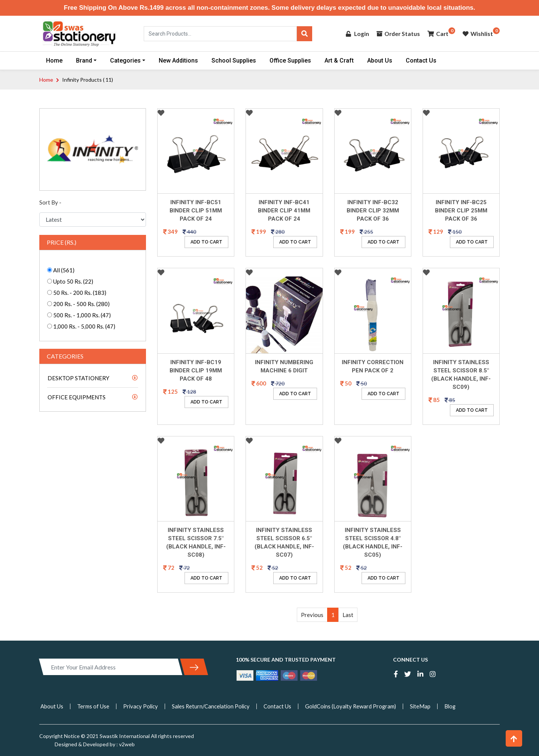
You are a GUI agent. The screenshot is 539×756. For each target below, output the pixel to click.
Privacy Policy (141, 706)
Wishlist (478, 34)
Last (348, 615)
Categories (125, 61)
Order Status (397, 34)
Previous (312, 615)
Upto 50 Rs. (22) (73, 281)
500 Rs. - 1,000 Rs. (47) (81, 315)
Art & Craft (339, 61)
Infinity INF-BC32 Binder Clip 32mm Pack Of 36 (373, 211)
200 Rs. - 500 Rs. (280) (81, 304)
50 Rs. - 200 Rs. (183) (79, 293)
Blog (457, 706)
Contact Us (421, 61)
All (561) (63, 270)
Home (54, 61)
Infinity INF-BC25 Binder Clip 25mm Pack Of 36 (461, 211)
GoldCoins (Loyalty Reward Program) (355, 706)
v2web (126, 744)
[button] (514, 738)
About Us (380, 61)
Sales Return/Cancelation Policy (213, 706)
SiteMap (426, 706)
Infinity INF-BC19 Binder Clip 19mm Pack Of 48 (196, 371)
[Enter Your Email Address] (111, 667)
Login (355, 34)
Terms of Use (93, 706)
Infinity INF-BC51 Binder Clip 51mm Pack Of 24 (196, 211)
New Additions (178, 61)
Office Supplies (290, 61)
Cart (437, 34)
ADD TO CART (206, 242)
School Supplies (234, 61)
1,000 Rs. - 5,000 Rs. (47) (84, 326)
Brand (84, 61)
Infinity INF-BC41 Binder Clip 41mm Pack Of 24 (284, 211)
